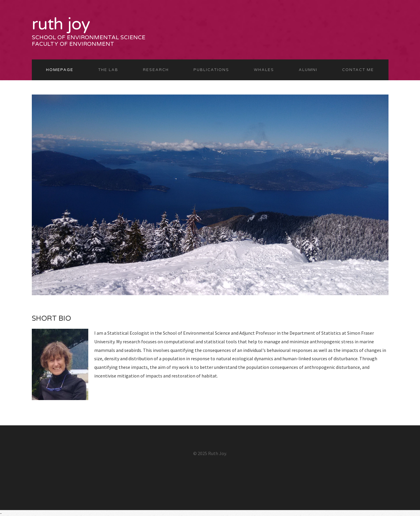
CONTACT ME (358, 70)
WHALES (264, 70)
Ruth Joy (61, 24)
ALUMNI (308, 70)
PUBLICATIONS (211, 70)
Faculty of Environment (73, 44)
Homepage (60, 70)
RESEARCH (156, 70)
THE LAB (108, 70)
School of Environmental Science (89, 37)
